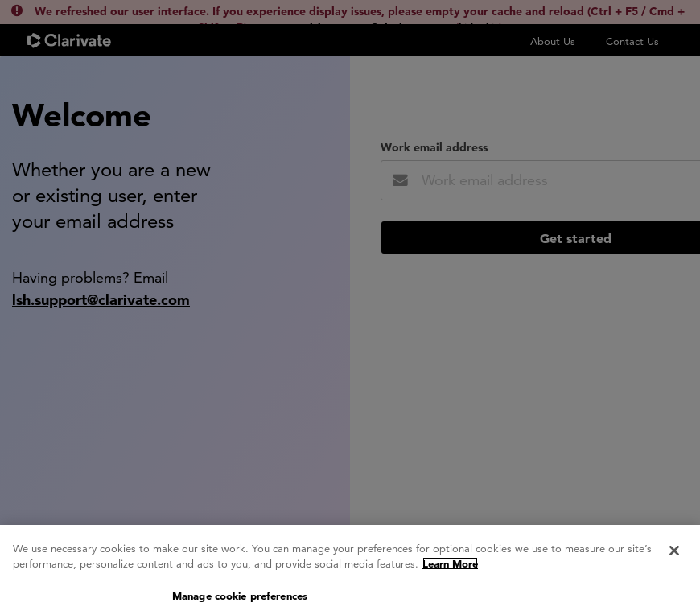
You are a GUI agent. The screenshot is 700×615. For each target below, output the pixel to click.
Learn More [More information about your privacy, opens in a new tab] (450, 568)
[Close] (674, 555)
